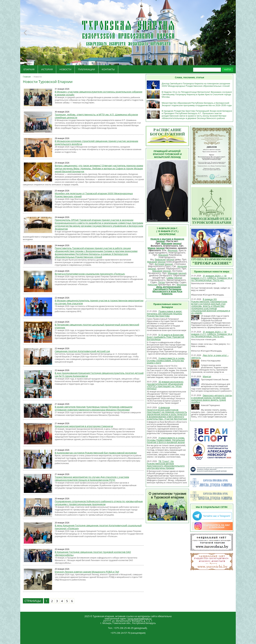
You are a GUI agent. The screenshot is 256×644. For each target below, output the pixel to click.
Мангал (207, 376)
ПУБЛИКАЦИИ (87, 69)
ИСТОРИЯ (47, 69)
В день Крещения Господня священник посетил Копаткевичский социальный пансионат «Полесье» (98, 527)
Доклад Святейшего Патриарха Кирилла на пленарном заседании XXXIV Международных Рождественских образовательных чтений (196, 85)
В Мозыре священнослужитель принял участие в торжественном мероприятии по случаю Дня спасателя (99, 302)
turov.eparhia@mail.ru (140, 618)
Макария (167, 243)
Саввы (170, 278)
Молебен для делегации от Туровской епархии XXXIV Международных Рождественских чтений (94, 195)
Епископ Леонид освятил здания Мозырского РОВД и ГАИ (87, 572)
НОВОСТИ (65, 69)
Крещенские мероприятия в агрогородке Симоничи (84, 426)
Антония (159, 264)
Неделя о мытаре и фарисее (167, 239)
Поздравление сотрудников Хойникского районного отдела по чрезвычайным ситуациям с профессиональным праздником (99, 503)
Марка (152, 248)
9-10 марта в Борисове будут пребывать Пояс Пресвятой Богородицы (165, 337)
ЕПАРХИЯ (29, 69)
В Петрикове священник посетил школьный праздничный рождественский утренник (97, 326)
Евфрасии (160, 259)
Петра (161, 282)
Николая (152, 285)
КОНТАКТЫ (108, 69)
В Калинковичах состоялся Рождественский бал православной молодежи (96, 453)
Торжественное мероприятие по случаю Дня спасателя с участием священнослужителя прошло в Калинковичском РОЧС (92, 478)
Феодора (172, 250)
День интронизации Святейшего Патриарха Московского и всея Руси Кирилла (167, 290)
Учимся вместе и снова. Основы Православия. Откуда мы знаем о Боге (166, 360)
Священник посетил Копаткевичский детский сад (82, 351)
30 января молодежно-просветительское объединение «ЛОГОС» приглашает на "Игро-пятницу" (165, 385)
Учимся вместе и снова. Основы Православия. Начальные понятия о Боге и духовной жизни (166, 440)
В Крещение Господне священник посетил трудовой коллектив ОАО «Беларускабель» (93, 553)
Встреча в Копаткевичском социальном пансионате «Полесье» (90, 274)
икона (161, 241)
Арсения (182, 266)
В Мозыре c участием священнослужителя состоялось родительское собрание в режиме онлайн (98, 93)
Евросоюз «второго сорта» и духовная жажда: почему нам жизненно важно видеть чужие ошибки (212, 399)
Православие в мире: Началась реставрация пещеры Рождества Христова (164, 314)
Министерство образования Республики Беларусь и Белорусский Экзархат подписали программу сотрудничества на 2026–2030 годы (197, 104)
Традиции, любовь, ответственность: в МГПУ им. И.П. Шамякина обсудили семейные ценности (96, 116)
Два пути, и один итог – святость (210, 356)
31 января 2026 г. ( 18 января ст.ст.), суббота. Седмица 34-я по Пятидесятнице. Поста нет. (212, 278)
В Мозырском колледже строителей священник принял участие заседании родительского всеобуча (96, 143)
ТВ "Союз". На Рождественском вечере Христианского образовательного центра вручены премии (166, 465)
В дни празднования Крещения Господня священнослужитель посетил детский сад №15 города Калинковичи (99, 374)
